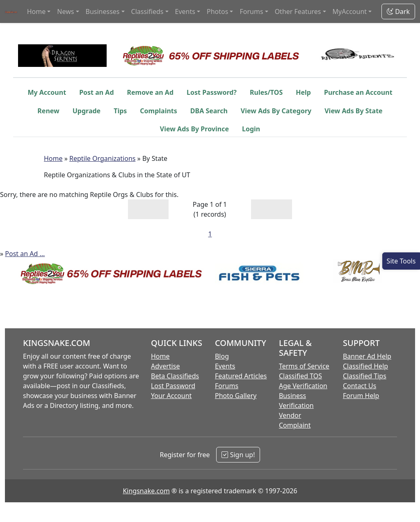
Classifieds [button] (147, 11)
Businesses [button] (103, 11)
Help (303, 92)
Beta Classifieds (175, 376)
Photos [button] (217, 11)
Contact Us (360, 386)
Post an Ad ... (25, 254)
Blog (222, 356)
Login (251, 129)
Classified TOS (300, 376)
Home (53, 158)
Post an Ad (96, 92)
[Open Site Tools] (401, 261)
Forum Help (361, 396)
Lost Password (173, 386)
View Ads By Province (194, 129)
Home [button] (37, 11)
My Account (47, 92)
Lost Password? (212, 92)
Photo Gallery (236, 396)
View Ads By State (353, 111)
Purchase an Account (358, 92)
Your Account (171, 396)
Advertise (165, 366)
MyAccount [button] (350, 11)
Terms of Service (304, 366)
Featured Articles (241, 376)
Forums (227, 386)
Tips (120, 111)
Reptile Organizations (102, 158)
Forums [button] (251, 11)
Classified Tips (365, 376)
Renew (48, 111)
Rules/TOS (266, 92)
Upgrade (87, 111)
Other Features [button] (298, 11)
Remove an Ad (151, 92)
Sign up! (238, 455)
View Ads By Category (276, 111)
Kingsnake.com (146, 491)
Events (225, 366)
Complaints (159, 111)
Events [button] (185, 11)
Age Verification (303, 386)
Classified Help (365, 366)
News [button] (65, 11)
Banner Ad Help (367, 356)
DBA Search (209, 111)
